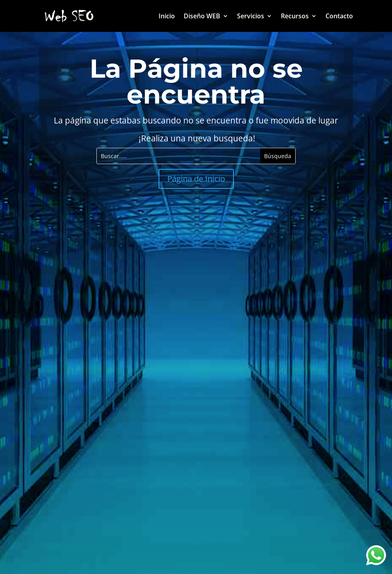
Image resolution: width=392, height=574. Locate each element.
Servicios (251, 17)
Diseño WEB (202, 17)
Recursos (295, 17)
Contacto (339, 17)
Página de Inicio (196, 179)
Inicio (167, 17)
